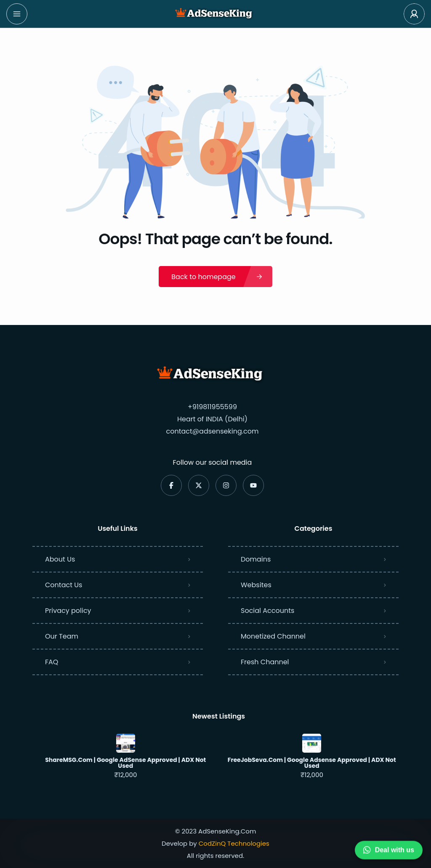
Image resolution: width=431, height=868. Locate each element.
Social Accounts (267, 611)
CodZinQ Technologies (234, 843)
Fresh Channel (265, 662)
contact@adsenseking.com (212, 431)
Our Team (62, 636)
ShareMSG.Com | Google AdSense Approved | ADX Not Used (125, 763)
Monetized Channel (273, 636)
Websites (256, 585)
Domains (256, 559)
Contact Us (64, 585)
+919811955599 (212, 407)
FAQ (52, 662)
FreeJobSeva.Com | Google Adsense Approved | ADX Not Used (312, 763)
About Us (60, 559)
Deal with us (389, 849)
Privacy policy (68, 611)
